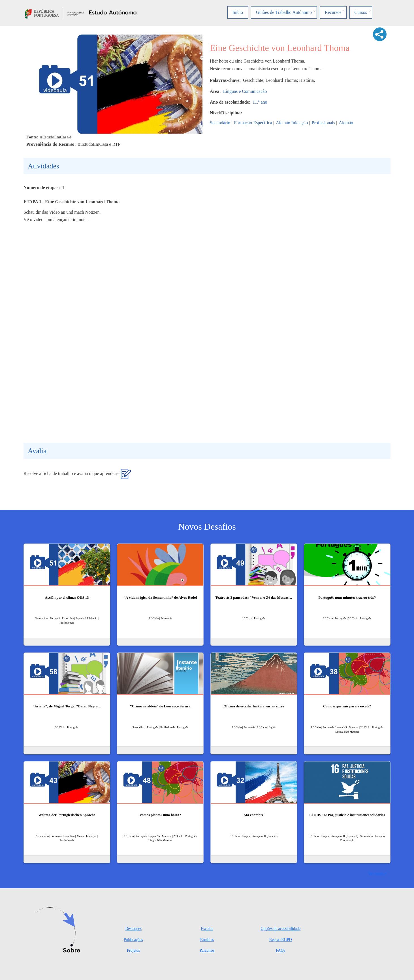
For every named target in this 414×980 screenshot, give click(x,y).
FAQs (281, 950)
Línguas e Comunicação (245, 91)
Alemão (346, 123)
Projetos (133, 950)
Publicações (134, 940)
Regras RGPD (281, 940)
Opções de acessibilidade (280, 929)
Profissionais (323, 123)
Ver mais (376, 873)
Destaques (133, 929)
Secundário (220, 123)
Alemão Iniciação (292, 123)
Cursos (361, 12)
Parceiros (207, 950)
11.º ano (260, 102)
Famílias (207, 940)
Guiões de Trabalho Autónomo (284, 12)
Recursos (333, 12)
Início (238, 12)
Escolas (207, 929)
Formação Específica (253, 123)
